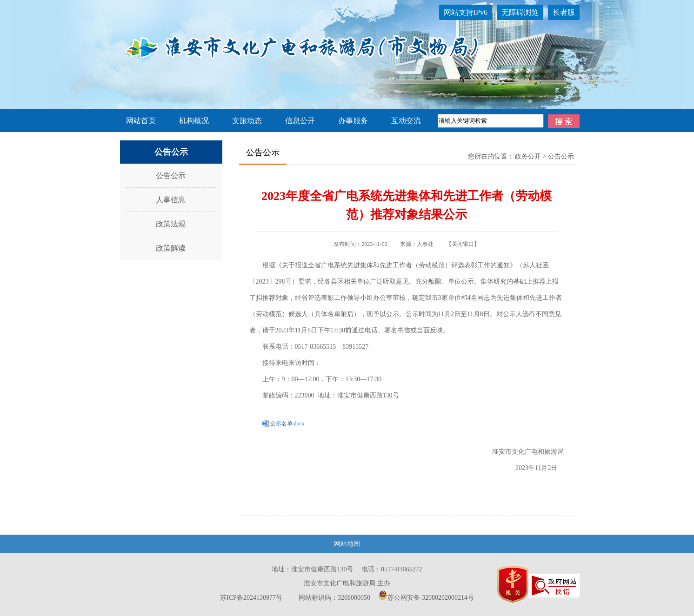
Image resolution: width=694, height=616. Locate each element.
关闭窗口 (463, 244)
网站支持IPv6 (466, 12)
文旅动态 (247, 121)
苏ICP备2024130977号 (251, 598)
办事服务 (353, 121)
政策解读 (171, 248)
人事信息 (171, 200)
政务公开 (528, 156)
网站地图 (347, 544)
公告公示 (171, 176)
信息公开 (300, 121)
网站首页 (141, 121)
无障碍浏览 (520, 12)
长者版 (564, 12)
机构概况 (194, 121)
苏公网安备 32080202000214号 (426, 598)
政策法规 (171, 224)
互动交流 (406, 121)
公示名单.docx (287, 424)
